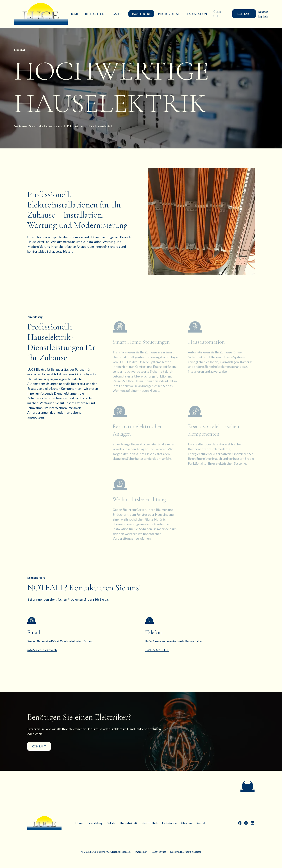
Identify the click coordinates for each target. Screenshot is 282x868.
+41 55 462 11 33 (157, 650)
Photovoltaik (169, 14)
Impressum (141, 852)
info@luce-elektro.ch (42, 650)
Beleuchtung (96, 14)
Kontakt (39, 746)
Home (74, 14)
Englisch (263, 16)
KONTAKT (244, 14)
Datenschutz (159, 852)
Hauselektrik (141, 14)
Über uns (217, 14)
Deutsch (263, 12)
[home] (41, 14)
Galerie (118, 14)
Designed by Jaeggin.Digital (186, 852)
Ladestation (197, 14)
